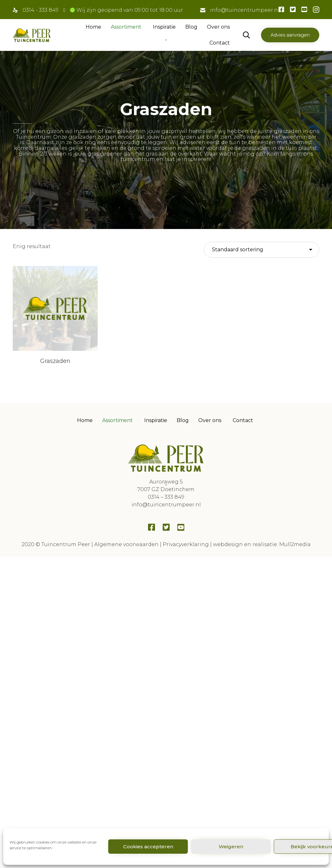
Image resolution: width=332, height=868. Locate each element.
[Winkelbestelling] (261, 250)
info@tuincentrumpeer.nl (245, 10)
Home (93, 27)
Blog (191, 27)
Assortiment (126, 27)
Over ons (218, 27)
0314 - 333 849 (41, 10)
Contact (220, 43)
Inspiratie (164, 27)
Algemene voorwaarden (126, 526)
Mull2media (295, 526)
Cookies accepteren (148, 847)
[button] (290, 35)
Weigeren (231, 847)
